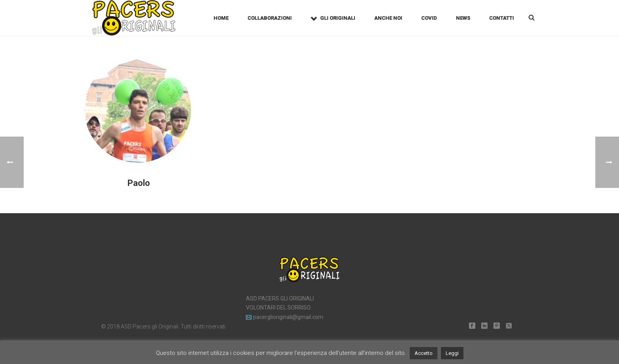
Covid (429, 18)
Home (221, 18)
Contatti (502, 18)
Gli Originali (333, 18)
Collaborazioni (270, 18)
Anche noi (388, 18)
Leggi (452, 353)
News (463, 18)
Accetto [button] (424, 353)
